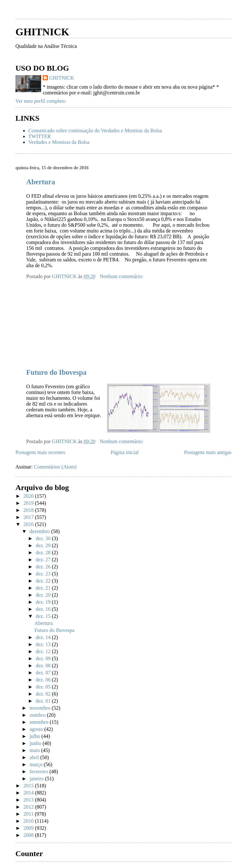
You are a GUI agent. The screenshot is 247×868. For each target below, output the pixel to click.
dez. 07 (44, 673)
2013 (29, 800)
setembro (40, 722)
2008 (29, 835)
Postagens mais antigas (208, 452)
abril (35, 757)
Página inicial (125, 452)
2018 (29, 510)
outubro (38, 715)
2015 (29, 786)
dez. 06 (44, 680)
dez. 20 (44, 595)
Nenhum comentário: (122, 276)
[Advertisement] (91, 12)
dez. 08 (44, 666)
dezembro (40, 531)
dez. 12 (44, 651)
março (37, 764)
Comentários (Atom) (55, 467)
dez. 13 (44, 644)
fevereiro (40, 772)
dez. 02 (44, 694)
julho (36, 736)
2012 (29, 807)
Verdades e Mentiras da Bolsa (59, 142)
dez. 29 (44, 545)
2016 (29, 524)
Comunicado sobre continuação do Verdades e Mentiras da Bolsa (95, 131)
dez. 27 (44, 560)
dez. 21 (44, 588)
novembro (41, 708)
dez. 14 (44, 637)
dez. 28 (44, 552)
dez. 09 (44, 658)
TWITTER (40, 136)
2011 (29, 814)
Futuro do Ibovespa (56, 372)
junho (36, 743)
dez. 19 (44, 602)
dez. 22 (44, 581)
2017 (29, 517)
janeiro (37, 779)
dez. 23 (44, 574)
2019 (29, 503)
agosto (37, 729)
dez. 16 (44, 609)
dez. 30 (44, 538)
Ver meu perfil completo (41, 101)
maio (35, 750)
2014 (29, 793)
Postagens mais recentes (40, 452)
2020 (29, 496)
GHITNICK (42, 32)
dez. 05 (44, 687)
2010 (29, 821)
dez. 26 (44, 567)
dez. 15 (44, 616)
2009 (29, 828)
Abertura (41, 182)
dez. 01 (44, 701)
